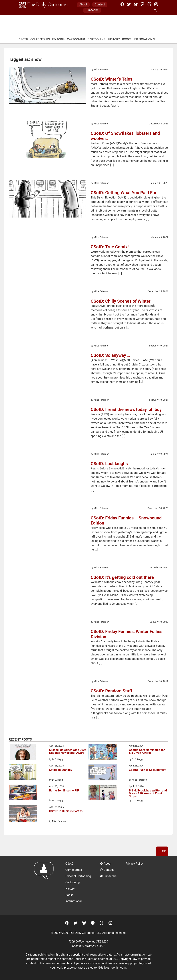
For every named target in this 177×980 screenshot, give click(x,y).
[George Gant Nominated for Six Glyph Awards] (103, 753)
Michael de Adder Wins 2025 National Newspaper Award (68, 752)
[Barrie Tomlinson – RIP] (23, 793)
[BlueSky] (136, 4)
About (83, 4)
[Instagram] (156, 4)
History (114, 39)
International (145, 39)
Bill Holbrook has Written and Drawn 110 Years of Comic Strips (148, 793)
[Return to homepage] (45, 885)
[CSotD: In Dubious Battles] (23, 814)
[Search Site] (156, 11)
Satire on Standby (61, 770)
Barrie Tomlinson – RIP (64, 791)
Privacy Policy (135, 864)
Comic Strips (40, 39)
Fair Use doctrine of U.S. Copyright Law (112, 959)
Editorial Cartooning (69, 39)
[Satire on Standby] (23, 772)
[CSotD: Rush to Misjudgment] (103, 773)
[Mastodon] (142, 4)
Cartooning (96, 39)
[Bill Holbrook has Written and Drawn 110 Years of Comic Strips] (103, 793)
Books (127, 39)
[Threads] (149, 4)
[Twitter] (129, 4)
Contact (100, 4)
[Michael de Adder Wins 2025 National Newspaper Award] (23, 753)
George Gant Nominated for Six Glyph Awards (147, 752)
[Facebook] (122, 4)
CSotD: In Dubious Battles (66, 811)
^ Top (162, 851)
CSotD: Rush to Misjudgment (148, 770)
